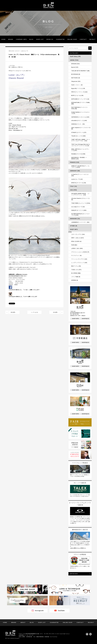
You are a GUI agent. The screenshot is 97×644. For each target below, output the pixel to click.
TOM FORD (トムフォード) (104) (81, 203)
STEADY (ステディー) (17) (79, 132)
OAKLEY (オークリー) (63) (79, 210)
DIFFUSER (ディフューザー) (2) (80, 99)
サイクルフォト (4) (76, 255)
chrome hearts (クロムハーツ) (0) (80, 199)
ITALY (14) (73, 186)
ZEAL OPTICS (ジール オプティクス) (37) (80, 150)
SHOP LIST (40, 39)
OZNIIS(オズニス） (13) (78, 124)
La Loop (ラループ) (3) (78, 207)
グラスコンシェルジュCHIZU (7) (80, 252)
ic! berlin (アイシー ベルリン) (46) (80, 175)
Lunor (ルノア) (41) (77, 179)
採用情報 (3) (75, 280)
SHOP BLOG (86, 319)
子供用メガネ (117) (76, 270)
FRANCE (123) (75, 162)
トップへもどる (34, 312)
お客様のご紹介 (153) (77, 248)
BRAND (11, 39)
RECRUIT (93, 39)
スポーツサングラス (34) (78, 234)
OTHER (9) (74, 226)
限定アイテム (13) (76, 266)
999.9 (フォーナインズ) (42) (79, 92)
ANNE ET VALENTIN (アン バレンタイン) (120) (80, 167)
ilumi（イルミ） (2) (77, 85)
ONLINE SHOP (72, 39)
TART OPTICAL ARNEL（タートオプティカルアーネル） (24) (81, 140)
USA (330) (73, 190)
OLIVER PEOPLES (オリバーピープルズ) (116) (81, 214)
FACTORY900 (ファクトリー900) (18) (80, 108)
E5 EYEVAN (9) (76, 74)
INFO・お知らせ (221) (78, 238)
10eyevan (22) (76, 81)
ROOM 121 (50, 39)
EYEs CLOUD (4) (76, 241)
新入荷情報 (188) (76, 273)
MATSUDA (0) (76, 78)
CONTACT (83, 39)
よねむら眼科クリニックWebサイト (78, 548)
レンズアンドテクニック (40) (79, 263)
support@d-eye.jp (65, 634)
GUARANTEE (60, 39)
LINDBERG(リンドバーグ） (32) (80, 222)
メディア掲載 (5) (76, 277)
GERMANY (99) (75, 171)
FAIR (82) (74, 245)
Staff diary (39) (75, 56)
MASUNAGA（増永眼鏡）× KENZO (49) (79, 158)
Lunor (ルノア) (25, 51)
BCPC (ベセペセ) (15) (77, 95)
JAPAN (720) (74, 60)
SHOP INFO (74, 229)
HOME (3, 39)
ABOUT (23, 622)
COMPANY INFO (21, 39)
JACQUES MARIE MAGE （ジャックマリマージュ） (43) (80, 194)
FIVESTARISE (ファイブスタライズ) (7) (81, 113)
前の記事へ (13, 312)
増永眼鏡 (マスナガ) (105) (78, 154)
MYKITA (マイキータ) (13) (79, 183)
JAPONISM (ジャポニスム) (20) (80, 117)
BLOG (31, 39)
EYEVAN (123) (75, 64)
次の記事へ (56, 312)
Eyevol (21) (75, 67)
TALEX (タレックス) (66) (78, 136)
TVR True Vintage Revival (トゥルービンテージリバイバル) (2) (81, 145)
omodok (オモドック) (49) (79, 120)
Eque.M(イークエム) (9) (78, 88)
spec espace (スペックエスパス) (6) (81, 128)
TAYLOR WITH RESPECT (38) (80, 71)
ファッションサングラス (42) (79, 259)
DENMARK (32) (75, 219)
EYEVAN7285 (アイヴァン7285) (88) (81, 103)
